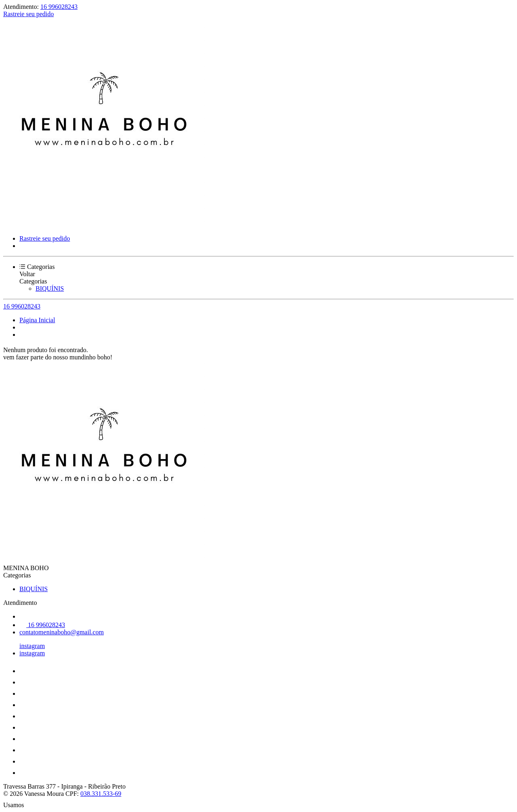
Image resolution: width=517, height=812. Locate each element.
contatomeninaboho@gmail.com (62, 632)
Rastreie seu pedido (28, 14)
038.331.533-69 (101, 794)
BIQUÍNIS (50, 289)
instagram (32, 646)
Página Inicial (37, 320)
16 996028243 (59, 7)
